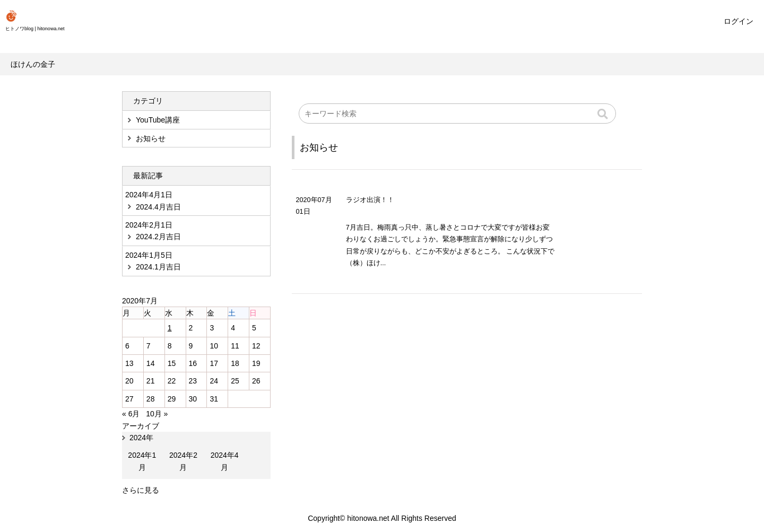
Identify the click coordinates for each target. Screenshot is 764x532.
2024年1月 (142, 461)
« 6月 (131, 414)
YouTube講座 (158, 120)
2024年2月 (183, 461)
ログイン (739, 21)
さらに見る (141, 490)
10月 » (157, 414)
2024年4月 (225, 461)
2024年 (141, 438)
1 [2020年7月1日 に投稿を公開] (170, 328)
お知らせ (319, 147)
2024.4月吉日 (158, 207)
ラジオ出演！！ (370, 200)
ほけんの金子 (33, 64)
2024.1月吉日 (158, 267)
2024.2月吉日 (158, 237)
